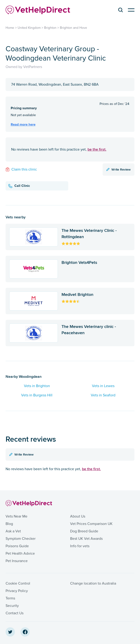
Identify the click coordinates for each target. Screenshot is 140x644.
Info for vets (80, 546)
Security (12, 606)
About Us (78, 516)
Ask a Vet (13, 531)
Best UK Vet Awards (86, 539)
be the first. (97, 149)
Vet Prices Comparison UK (91, 524)
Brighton (50, 28)
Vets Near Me (16, 516)
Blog (9, 524)
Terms (10, 598)
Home (10, 28)
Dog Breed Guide (84, 531)
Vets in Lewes (103, 386)
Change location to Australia (93, 583)
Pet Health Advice (20, 553)
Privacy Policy (17, 591)
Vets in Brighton (37, 386)
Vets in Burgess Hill (37, 395)
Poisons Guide (17, 546)
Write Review (119, 169)
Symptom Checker (21, 539)
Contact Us (15, 613)
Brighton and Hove (73, 28)
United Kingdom (29, 28)
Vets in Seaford (103, 395)
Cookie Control (18, 583)
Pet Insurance (17, 561)
